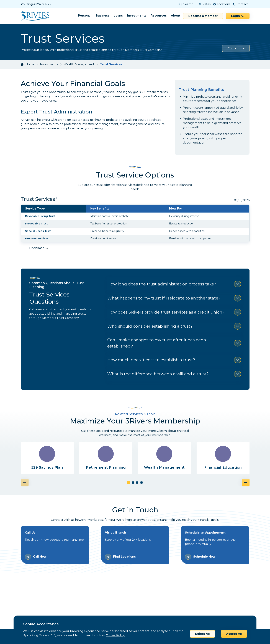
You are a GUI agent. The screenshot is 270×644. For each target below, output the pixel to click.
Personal (85, 16)
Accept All (234, 634)
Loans (118, 16)
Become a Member (203, 16)
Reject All (202, 634)
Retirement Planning (106, 468)
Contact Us (236, 48)
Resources (159, 16)
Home (30, 64)
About (176, 16)
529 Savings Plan (47, 468)
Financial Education (223, 468)
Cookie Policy (115, 635)
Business (103, 16)
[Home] (36, 16)
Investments (137, 16)
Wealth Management (79, 64)
